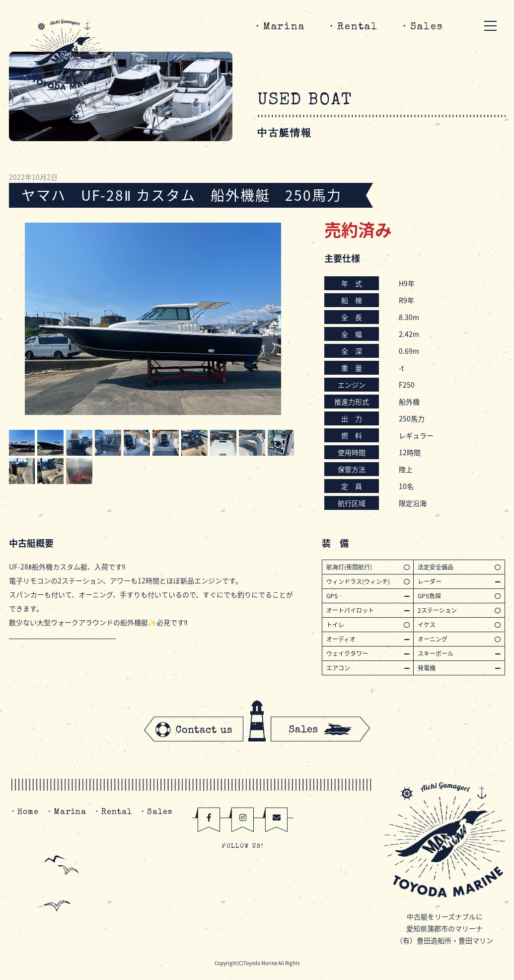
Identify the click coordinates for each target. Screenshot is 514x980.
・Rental (352, 27)
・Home (24, 813)
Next (284, 319)
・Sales (421, 27)
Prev (22, 319)
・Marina (279, 27)
